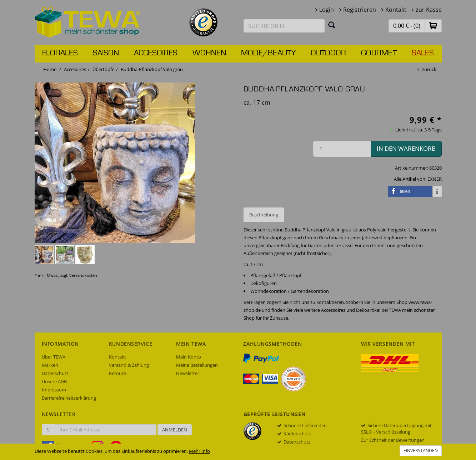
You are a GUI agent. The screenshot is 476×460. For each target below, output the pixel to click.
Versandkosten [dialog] (83, 275)
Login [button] (327, 10)
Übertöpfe (103, 69)
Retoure (117, 373)
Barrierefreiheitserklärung (69, 398)
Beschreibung (264, 215)
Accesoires (156, 53)
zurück (429, 69)
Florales (60, 53)
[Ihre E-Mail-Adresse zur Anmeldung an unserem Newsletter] (106, 430)
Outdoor (328, 53)
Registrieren (360, 10)
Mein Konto (189, 357)
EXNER (435, 179)
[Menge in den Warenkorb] (342, 149)
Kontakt (396, 10)
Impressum (54, 390)
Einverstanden (421, 451)
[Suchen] (332, 25)
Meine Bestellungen (197, 365)
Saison (106, 53)
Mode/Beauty (268, 53)
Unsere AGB (54, 381)
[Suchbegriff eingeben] (284, 26)
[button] (433, 26)
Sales (423, 53)
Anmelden (175, 430)
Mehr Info (199, 451)
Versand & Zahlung (129, 365)
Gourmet (379, 53)
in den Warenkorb (406, 148)
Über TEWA (54, 357)
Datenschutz (55, 373)
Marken (50, 365)
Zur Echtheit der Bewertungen (393, 440)
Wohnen (209, 53)
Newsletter (188, 373)
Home (50, 69)
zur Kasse (429, 10)
